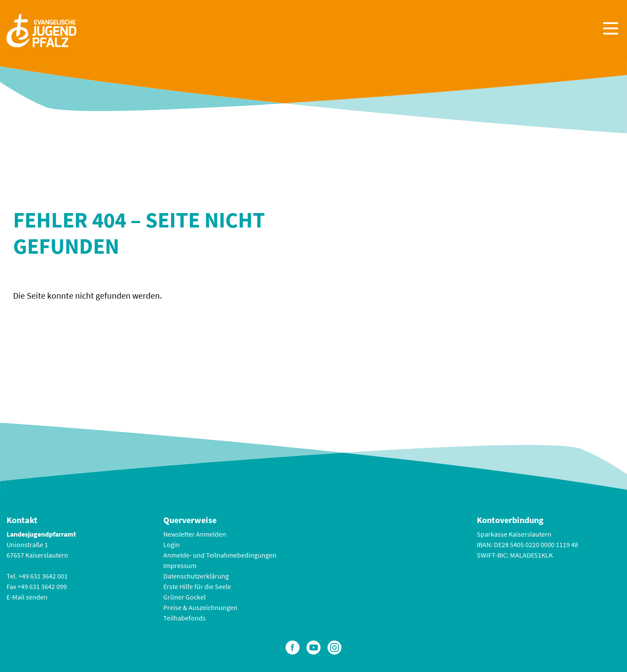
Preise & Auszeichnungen (200, 607)
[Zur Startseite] (41, 29)
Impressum (180, 565)
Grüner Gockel (184, 597)
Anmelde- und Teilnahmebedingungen (220, 555)
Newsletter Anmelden (195, 534)
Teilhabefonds (184, 618)
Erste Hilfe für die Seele (197, 586)
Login (172, 544)
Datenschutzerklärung (196, 576)
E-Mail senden (27, 597)
